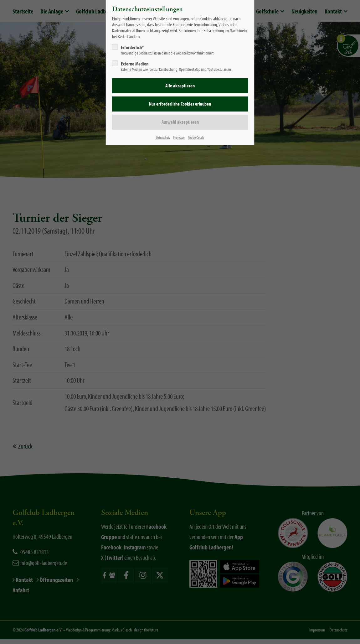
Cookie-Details (196, 137)
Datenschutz (163, 137)
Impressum (179, 137)
